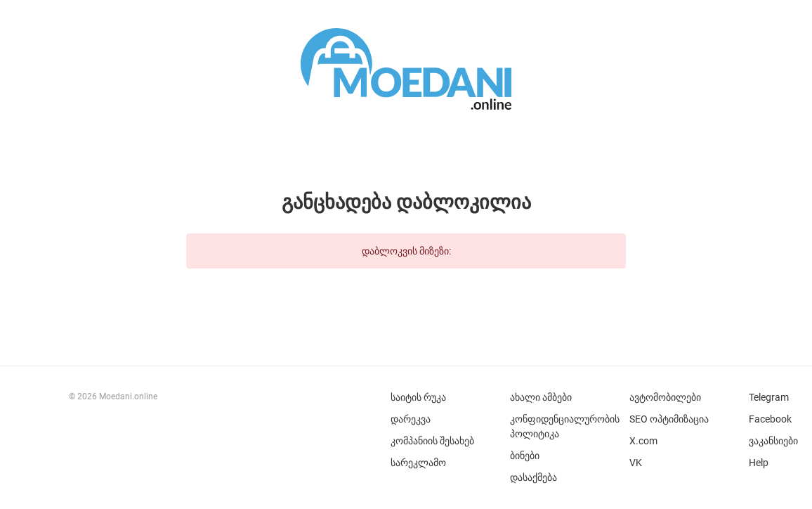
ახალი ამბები (541, 397)
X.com (643, 441)
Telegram (769, 397)
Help (759, 463)
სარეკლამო (418, 463)
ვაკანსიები (773, 441)
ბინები (525, 456)
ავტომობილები (665, 397)
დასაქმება (533, 477)
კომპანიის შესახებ (432, 441)
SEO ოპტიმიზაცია (669, 419)
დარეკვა (411, 419)
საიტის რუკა (418, 397)
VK (636, 463)
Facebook (770, 419)
